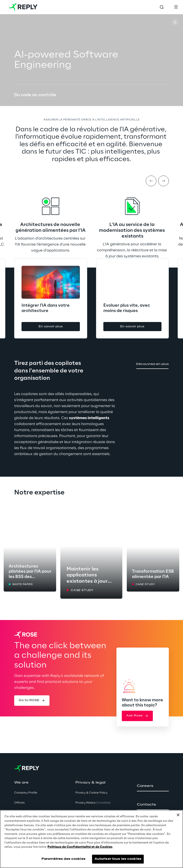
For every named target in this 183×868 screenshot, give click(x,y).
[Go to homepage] (23, 7)
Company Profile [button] (26, 793)
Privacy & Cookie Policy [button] (91, 793)
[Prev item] (151, 181)
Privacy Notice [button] (93, 803)
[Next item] (163, 181)
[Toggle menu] (176, 7)
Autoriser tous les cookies (118, 859)
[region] (91, 839)
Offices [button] (19, 803)
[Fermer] (178, 815)
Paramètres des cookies (63, 859)
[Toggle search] (162, 7)
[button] (51, 327)
